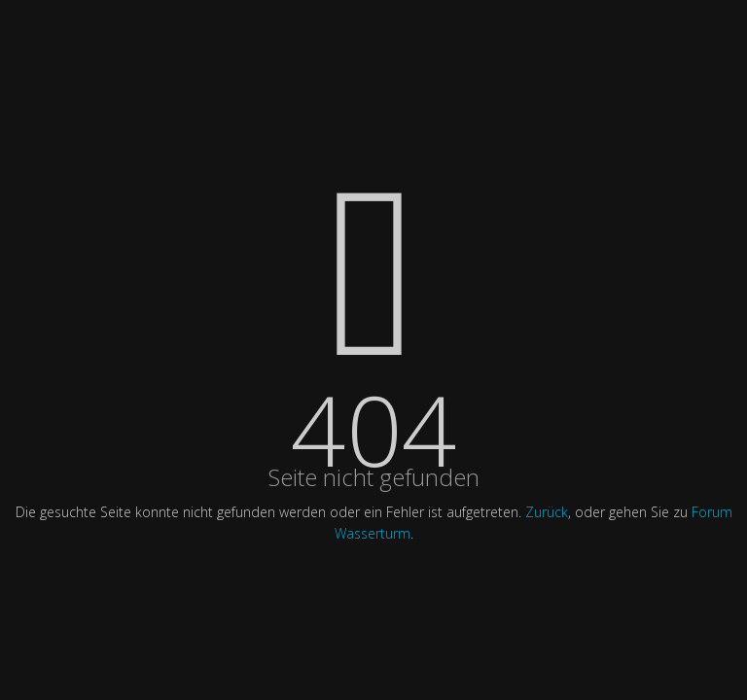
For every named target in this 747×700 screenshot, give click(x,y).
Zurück (547, 512)
